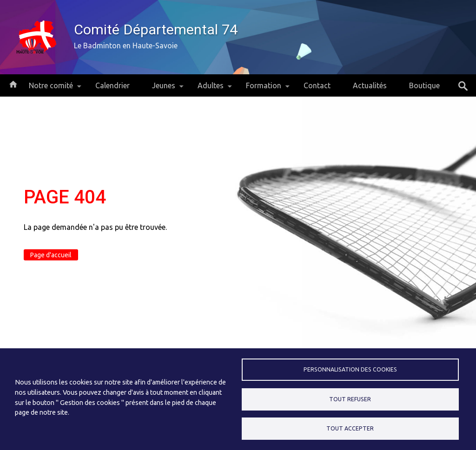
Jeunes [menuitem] (164, 89)
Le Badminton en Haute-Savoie (126, 46)
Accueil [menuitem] (13, 84)
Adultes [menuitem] (211, 89)
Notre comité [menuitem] (51, 89)
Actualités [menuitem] (370, 85)
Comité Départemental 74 (156, 29)
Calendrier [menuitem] (112, 85)
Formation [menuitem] (264, 89)
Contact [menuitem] (317, 85)
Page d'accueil (51, 255)
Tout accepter (350, 428)
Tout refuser (350, 399)
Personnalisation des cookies (350, 369)
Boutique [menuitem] (424, 85)
